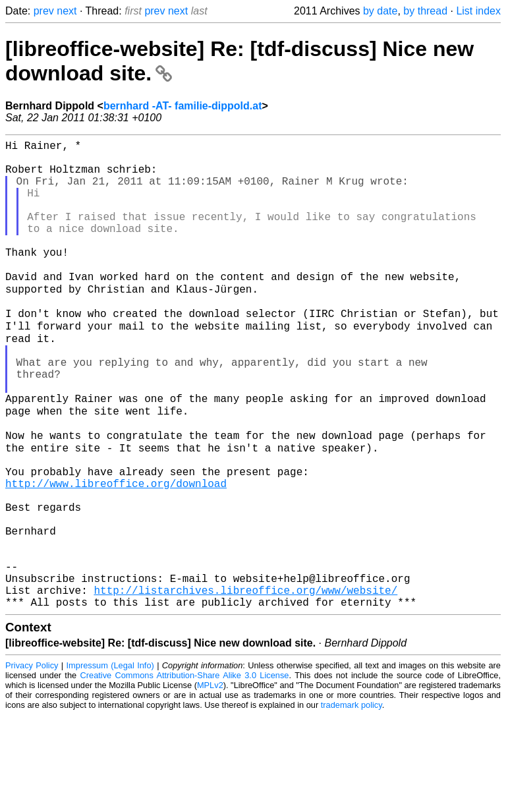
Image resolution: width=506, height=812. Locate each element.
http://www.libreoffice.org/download (116, 554)
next (67, 11)
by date (380, 11)
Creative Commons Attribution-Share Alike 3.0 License (185, 772)
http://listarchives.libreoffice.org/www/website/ (245, 684)
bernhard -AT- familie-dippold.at (183, 106)
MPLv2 (210, 782)
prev (44, 11)
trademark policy (351, 802)
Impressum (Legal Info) (110, 762)
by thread (425, 11)
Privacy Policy (32, 762)
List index (478, 11)
